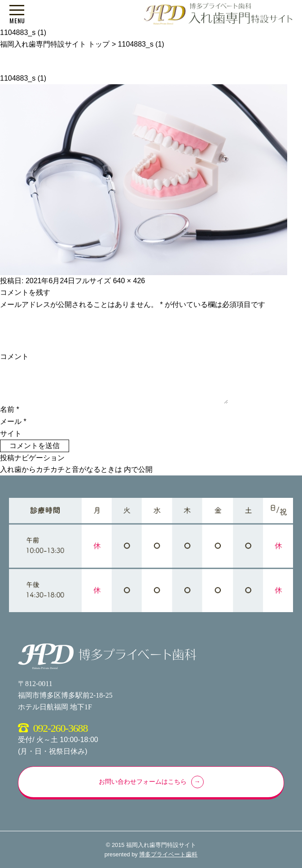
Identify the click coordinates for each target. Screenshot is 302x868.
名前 (10, 409)
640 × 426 (129, 281)
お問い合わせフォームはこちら (143, 782)
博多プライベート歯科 (168, 854)
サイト (11, 434)
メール (13, 421)
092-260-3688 (61, 728)
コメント (14, 356)
